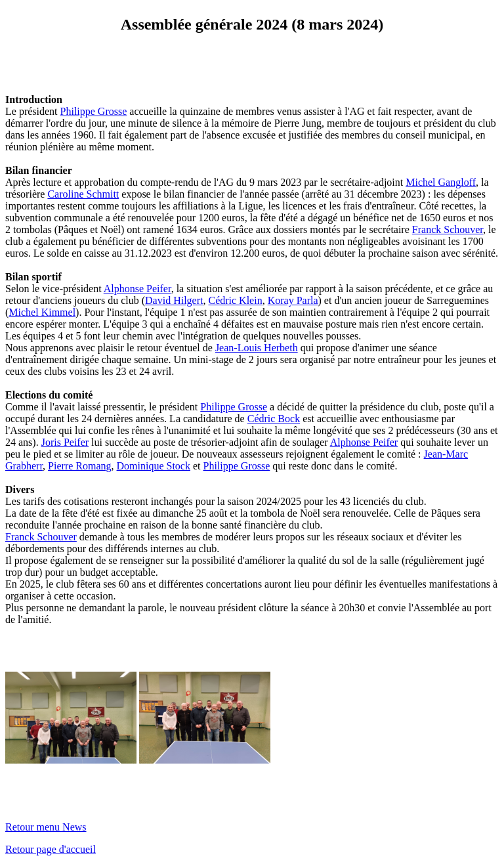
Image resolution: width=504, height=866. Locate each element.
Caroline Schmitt (83, 194)
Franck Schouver (448, 229)
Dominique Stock (154, 466)
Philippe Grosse (94, 111)
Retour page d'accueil (51, 849)
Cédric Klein (235, 300)
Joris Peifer (65, 442)
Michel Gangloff (441, 182)
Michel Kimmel (42, 312)
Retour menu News (46, 827)
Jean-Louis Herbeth (257, 348)
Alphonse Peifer (137, 289)
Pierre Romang (79, 466)
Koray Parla (293, 300)
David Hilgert (174, 300)
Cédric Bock (274, 419)
